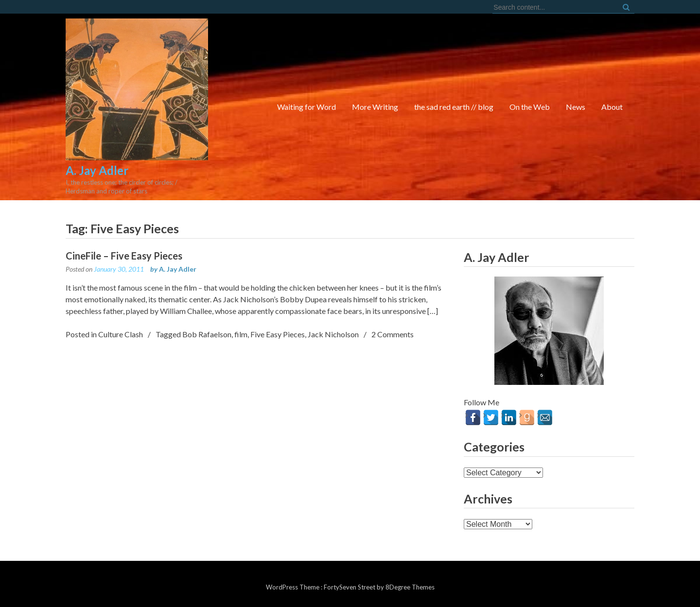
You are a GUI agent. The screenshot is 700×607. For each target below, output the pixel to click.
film (241, 334)
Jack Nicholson (333, 334)
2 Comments (393, 334)
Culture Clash (121, 334)
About (612, 107)
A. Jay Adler (178, 269)
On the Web (530, 107)
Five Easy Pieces (278, 334)
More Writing (375, 107)
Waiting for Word (306, 107)
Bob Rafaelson (207, 334)
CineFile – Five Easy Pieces (124, 256)
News (576, 107)
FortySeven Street (350, 587)
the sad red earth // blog (454, 107)
